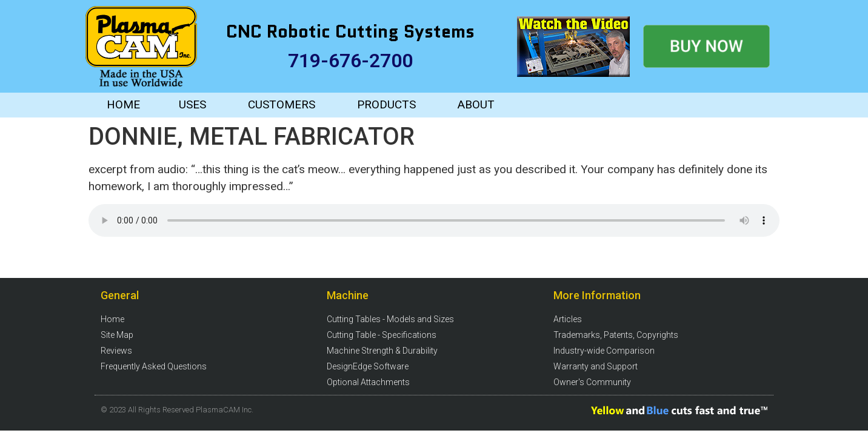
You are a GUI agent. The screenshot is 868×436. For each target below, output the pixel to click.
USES (192, 104)
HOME (123, 104)
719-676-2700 (350, 61)
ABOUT (476, 104)
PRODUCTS (386, 104)
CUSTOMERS (282, 104)
